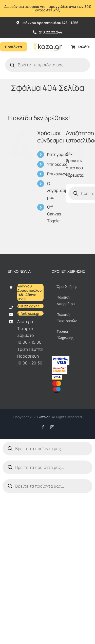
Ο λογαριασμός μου (60, 190)
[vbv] (61, 358)
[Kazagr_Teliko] (48, 40)
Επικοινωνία (59, 174)
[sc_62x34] (60, 367)
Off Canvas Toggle (54, 214)
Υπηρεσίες (57, 164)
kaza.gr (45, 417)
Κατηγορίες (58, 154)
